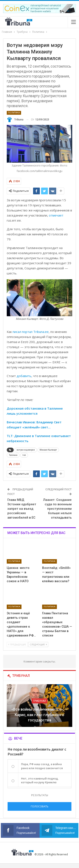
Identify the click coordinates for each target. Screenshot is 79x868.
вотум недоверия (26, 450)
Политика (14, 113)
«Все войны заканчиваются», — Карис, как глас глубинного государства (39, 715)
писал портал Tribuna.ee (31, 332)
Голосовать (40, 806)
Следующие (38, 644)
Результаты (40, 795)
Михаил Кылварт (48, 450)
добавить (24, 376)
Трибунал (39, 701)
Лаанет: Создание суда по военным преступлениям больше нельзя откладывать (57, 509)
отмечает (56, 215)
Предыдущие (17, 644)
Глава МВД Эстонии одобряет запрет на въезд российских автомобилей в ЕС (22, 509)
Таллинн (13, 455)
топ (24, 455)
